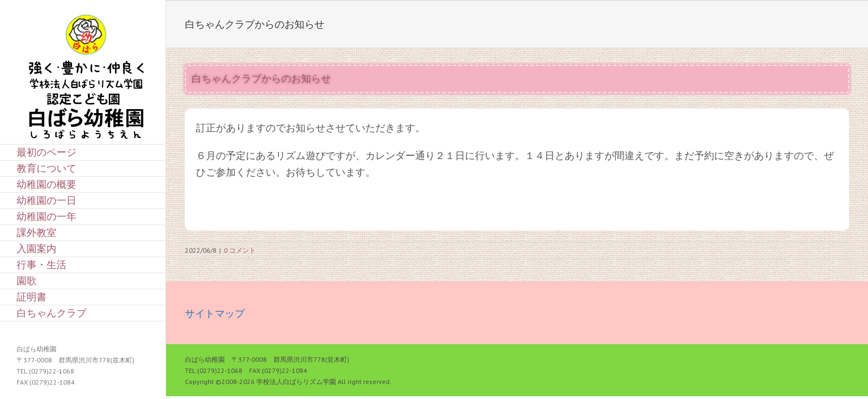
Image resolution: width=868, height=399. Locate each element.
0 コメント (240, 250)
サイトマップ (215, 313)
